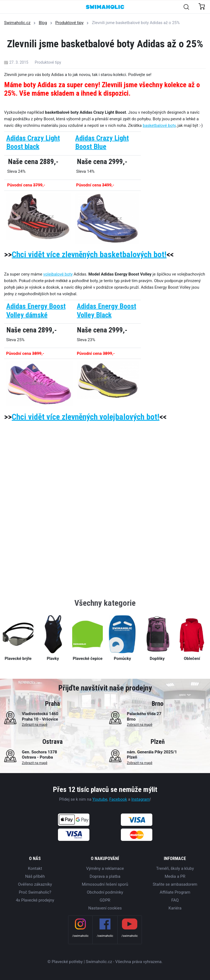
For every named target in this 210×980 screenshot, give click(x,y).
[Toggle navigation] (7, 7)
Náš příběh (35, 876)
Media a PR (175, 876)
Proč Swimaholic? (35, 892)
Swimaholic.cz (17, 23)
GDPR (105, 900)
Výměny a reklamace (105, 868)
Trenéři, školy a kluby (175, 868)
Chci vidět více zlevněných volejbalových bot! (86, 417)
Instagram (141, 799)
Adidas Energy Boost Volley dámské (36, 311)
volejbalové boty (58, 274)
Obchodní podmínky (105, 892)
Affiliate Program (175, 892)
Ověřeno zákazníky (35, 884)
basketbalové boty (159, 125)
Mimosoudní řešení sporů (105, 884)
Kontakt (35, 868)
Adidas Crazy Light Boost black (33, 142)
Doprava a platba (105, 876)
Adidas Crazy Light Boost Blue (102, 142)
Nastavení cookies (105, 908)
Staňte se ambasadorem (175, 884)
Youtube (100, 799)
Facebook (118, 799)
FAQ (175, 900)
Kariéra (175, 908)
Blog (43, 23)
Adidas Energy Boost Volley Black (107, 311)
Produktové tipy (69, 23)
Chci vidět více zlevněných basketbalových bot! (89, 254)
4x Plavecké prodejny (35, 900)
